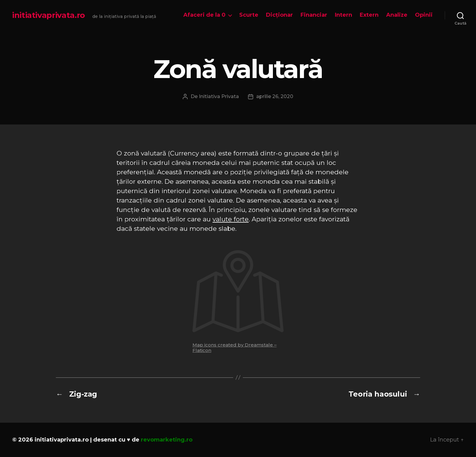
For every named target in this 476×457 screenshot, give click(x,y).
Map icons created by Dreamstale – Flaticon (235, 348)
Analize (397, 15)
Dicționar (279, 15)
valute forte (231, 219)
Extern (369, 15)
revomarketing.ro (167, 440)
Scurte (249, 15)
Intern (343, 15)
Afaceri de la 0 (204, 15)
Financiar (314, 15)
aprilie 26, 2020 (275, 96)
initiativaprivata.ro (49, 15)
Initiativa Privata (219, 96)
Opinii (424, 15)
